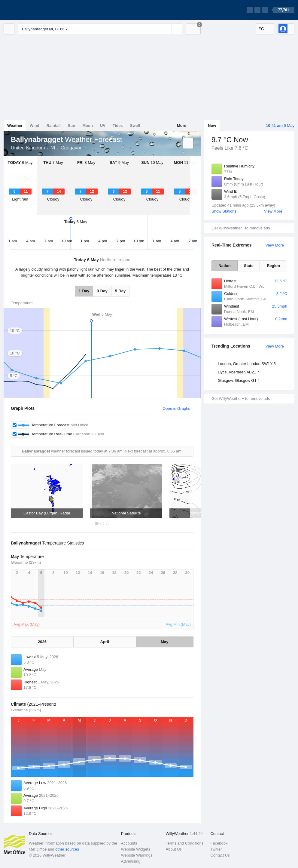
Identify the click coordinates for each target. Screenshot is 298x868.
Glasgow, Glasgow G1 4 (239, 380)
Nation (224, 266)
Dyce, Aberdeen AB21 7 (239, 372)
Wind (35, 126)
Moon (88, 126)
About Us (174, 849)
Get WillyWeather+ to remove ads (241, 228)
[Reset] (166, 29)
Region (273, 266)
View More (273, 211)
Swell (135, 126)
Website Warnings (137, 855)
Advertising (131, 861)
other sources (67, 849)
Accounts (129, 843)
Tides (118, 126)
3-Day (102, 291)
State (249, 266)
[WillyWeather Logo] (32, 10)
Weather (15, 126)
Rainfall (54, 126)
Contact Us (220, 855)
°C (262, 29)
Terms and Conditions (185, 843)
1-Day (84, 291)
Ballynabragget (89, 147)
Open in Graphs (176, 408)
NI (53, 148)
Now (212, 126)
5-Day (120, 291)
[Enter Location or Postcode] (100, 29)
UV (103, 126)
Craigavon (72, 148)
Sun (72, 126)
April (105, 642)
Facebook (219, 843)
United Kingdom (28, 148)
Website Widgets (136, 849)
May (164, 642)
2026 (42, 642)
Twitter (216, 849)
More (182, 126)
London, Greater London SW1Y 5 (247, 364)
